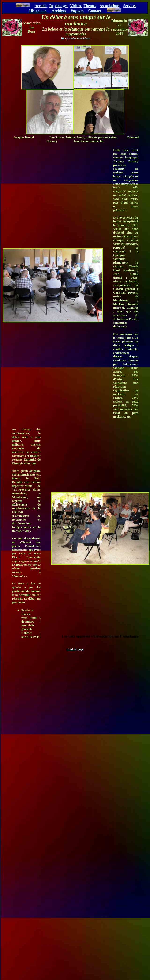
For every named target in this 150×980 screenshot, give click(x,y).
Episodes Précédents (78, 38)
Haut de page (75, 649)
